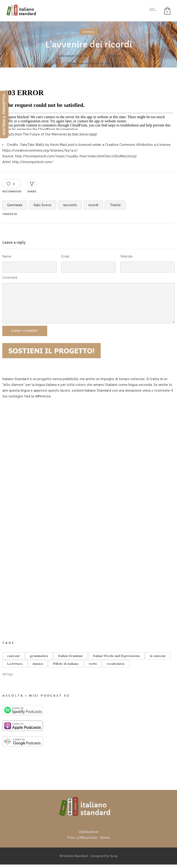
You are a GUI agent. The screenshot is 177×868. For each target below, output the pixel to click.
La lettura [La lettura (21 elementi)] (15, 664)
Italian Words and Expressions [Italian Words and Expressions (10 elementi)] (116, 656)
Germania (15, 205)
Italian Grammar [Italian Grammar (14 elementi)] (71, 656)
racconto (70, 205)
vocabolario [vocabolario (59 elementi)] (116, 664)
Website (126, 256)
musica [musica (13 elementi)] (38, 664)
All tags (8, 674)
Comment (10, 278)
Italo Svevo (43, 205)
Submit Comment (25, 331)
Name (7, 256)
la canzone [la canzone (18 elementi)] (158, 656)
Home (72, 63)
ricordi (93, 205)
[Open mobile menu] (154, 9)
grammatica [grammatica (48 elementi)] (39, 656)
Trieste (115, 205)
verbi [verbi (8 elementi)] (93, 664)
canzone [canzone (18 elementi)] (13, 656)
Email (65, 256)
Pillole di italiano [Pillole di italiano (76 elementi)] (66, 664)
